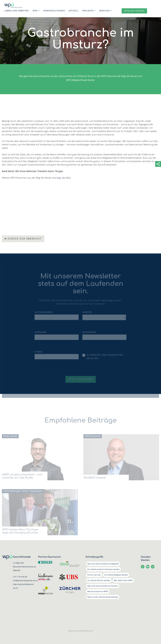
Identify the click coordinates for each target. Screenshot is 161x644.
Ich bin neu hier (94, 575)
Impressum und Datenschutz (81, 631)
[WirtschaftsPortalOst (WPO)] (13, 6)
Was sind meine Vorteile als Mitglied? (103, 564)
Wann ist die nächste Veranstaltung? (103, 597)
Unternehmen (44, 314)
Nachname (89, 334)
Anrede (87, 314)
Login (117, 10)
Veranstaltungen (54, 11)
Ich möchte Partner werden (99, 580)
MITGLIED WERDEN (134, 11)
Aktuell (74, 11)
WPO (35, 11)
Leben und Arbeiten (17, 11)
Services (105, 11)
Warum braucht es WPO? (98, 591)
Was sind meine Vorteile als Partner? (103, 586)
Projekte (88, 11)
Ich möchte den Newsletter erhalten (105, 358)
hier (59, 178)
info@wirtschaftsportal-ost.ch (25, 580)
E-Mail (39, 353)
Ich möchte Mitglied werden (116, 575)
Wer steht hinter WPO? (123, 580)
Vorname (41, 334)
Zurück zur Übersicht (23, 239)
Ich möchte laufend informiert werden (103, 569)
